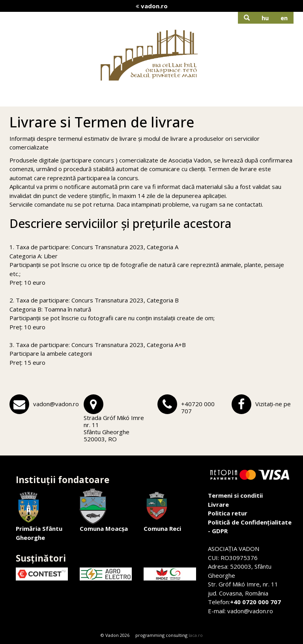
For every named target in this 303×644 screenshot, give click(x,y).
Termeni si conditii (235, 495)
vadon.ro (152, 6)
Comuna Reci (162, 511)
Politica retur (228, 513)
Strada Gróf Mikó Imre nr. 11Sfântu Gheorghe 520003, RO (114, 428)
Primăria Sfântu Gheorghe (39, 515)
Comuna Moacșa (104, 511)
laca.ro (196, 635)
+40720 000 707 (198, 407)
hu (265, 18)
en (284, 18)
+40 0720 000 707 (255, 602)
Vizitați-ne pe (273, 404)
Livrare (218, 504)
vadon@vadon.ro (56, 404)
